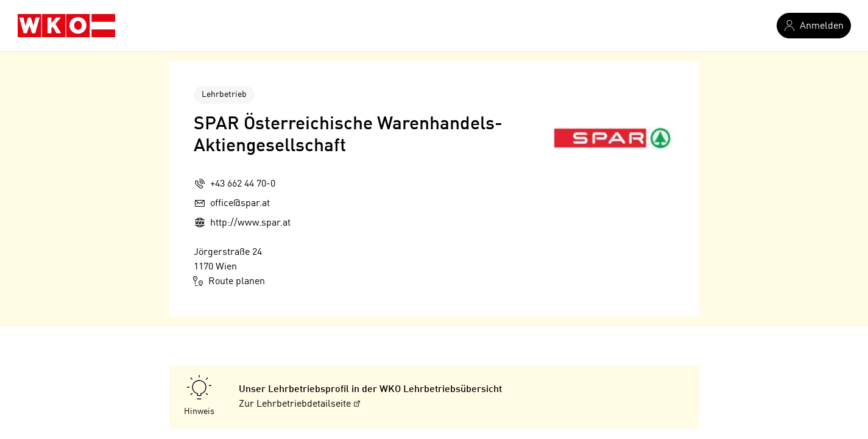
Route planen (229, 281)
